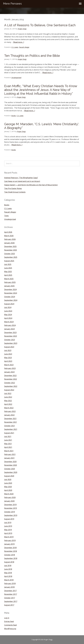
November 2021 (11, 422)
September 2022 (11, 386)
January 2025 (9, 286)
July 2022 (8, 393)
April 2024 (8, 318)
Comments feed (10, 625)
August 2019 (9, 519)
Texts (6, 216)
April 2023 (8, 361)
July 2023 (8, 350)
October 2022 (10, 383)
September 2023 (11, 343)
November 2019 (11, 508)
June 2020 (8, 483)
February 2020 (10, 497)
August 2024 (9, 304)
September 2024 (11, 300)
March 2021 (9, 451)
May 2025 (8, 272)
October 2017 (10, 598)
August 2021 (9, 433)
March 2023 (9, 365)
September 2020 (11, 472)
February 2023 (10, 368)
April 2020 (8, 490)
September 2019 (11, 515)
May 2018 (8, 573)
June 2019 (8, 526)
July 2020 (8, 479)
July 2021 (8, 436)
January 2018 (9, 587)
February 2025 (10, 282)
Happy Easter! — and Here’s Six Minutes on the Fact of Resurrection (31, 185)
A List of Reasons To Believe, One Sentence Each (40, 25)
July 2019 (8, 523)
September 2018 (11, 558)
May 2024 (8, 315)
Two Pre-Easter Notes (13, 188)
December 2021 (10, 419)
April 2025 (8, 275)
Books (14, 116)
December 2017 (10, 591)
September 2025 (11, 257)
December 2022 (10, 376)
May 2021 (8, 444)
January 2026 (9, 243)
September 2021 (11, 429)
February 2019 (10, 540)
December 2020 (10, 462)
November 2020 (11, 465)
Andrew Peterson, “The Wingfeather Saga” (21, 178)
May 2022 (8, 401)
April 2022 (8, 404)
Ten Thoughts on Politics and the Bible (32, 56)
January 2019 (9, 544)
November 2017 (11, 594)
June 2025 (8, 268)
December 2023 (10, 332)
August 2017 (9, 605)
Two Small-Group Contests (15, 192)
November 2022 (11, 379)
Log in (7, 618)
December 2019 (10, 505)
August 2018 (9, 562)
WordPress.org (10, 629)
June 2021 (8, 440)
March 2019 (9, 537)
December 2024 (10, 289)
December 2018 (10, 548)
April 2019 (8, 533)
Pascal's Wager (24, 47)
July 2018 (8, 566)
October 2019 (10, 512)
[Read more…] (18, 42)
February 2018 (10, 583)
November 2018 (11, 551)
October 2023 (10, 340)
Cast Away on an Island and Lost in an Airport (22, 181)
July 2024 (8, 307)
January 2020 (9, 501)
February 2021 (10, 454)
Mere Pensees (12, 4)
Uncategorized (16, 78)
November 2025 (11, 250)
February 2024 (10, 325)
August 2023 (9, 347)
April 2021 (8, 447)
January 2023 (9, 372)
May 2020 (8, 487)
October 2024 (10, 297)
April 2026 (8, 232)
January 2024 (9, 329)
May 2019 (8, 530)
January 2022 (9, 415)
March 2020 (9, 494)
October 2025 (10, 254)
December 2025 (10, 246)
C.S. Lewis (15, 47)
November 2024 (11, 293)
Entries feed (9, 621)
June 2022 (8, 397)
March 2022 (9, 408)
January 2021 (9, 458)
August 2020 (9, 476)
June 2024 (8, 311)
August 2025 (9, 261)
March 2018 (9, 580)
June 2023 (8, 354)
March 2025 (9, 279)
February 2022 (10, 411)
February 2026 (10, 239)
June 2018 (8, 569)
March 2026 (9, 236)
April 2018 (8, 576)
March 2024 (9, 322)
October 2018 (10, 555)
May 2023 (8, 358)
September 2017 (11, 601)
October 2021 (10, 426)
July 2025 (8, 264)
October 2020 (10, 469)
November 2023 (11, 336)
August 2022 (9, 390)
